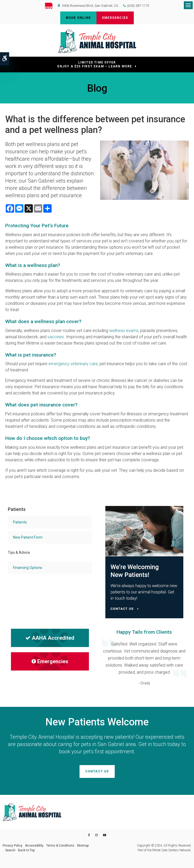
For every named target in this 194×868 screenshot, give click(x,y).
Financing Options (28, 568)
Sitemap (83, 846)
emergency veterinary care (73, 364)
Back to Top (26, 850)
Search (10, 850)
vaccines (56, 337)
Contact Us (97, 771)
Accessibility (34, 846)
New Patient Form (28, 537)
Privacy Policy (13, 846)
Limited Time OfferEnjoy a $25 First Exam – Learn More (95, 64)
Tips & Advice (19, 552)
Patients (20, 522)
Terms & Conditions (60, 846)
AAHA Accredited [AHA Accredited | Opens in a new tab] (50, 638)
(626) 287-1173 (138, 6)
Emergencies (115, 18)
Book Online (78, 18)
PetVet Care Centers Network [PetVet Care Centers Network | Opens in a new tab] (171, 850)
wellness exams (124, 331)
